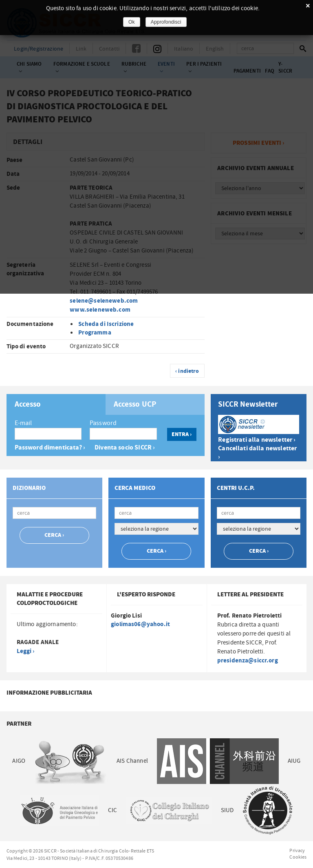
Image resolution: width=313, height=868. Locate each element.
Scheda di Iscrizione (106, 324)
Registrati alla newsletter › (257, 440)
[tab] (56, 404)
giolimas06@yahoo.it (140, 624)
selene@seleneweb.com (104, 301)
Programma (95, 333)
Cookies (298, 857)
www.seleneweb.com (100, 310)
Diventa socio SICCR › (125, 448)
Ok (132, 22)
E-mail (23, 423)
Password (103, 423)
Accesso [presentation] (28, 405)
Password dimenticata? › (50, 448)
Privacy (297, 850)
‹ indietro (187, 371)
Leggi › (26, 651)
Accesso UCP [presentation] (135, 405)
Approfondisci (166, 22)
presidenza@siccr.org (248, 661)
